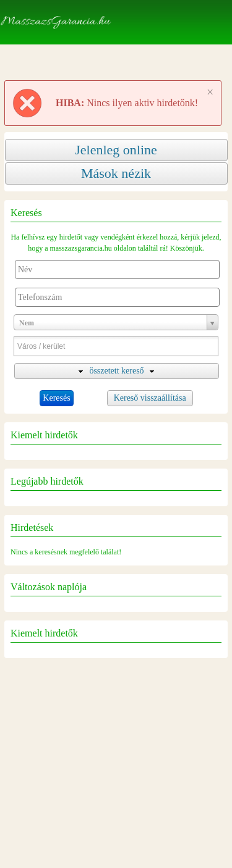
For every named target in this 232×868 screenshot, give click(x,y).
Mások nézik (116, 173)
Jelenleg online (116, 150)
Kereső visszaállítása (150, 398)
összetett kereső (116, 371)
